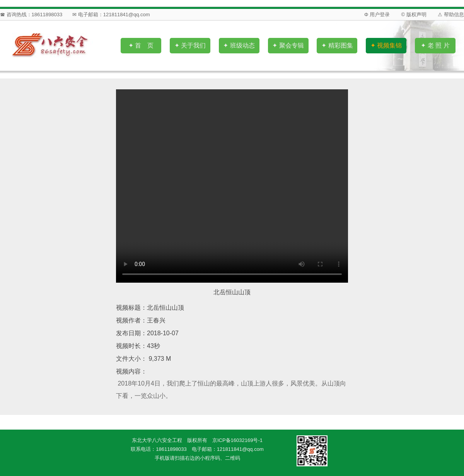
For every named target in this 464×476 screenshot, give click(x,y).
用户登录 (380, 15)
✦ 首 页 (141, 45)
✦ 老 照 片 (435, 45)
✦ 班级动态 (239, 45)
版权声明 (416, 15)
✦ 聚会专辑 (288, 45)
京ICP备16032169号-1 (237, 440)
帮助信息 (454, 15)
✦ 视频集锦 (386, 45)
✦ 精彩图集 (337, 45)
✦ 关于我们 (190, 45)
